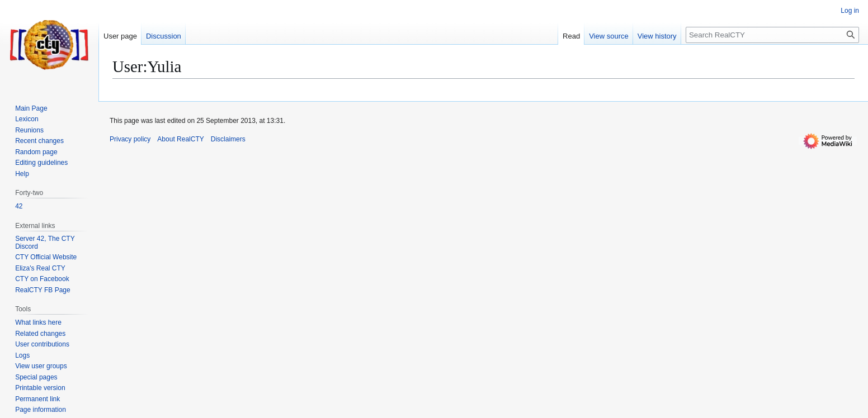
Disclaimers (228, 139)
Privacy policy (130, 139)
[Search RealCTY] (772, 35)
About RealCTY (180, 139)
